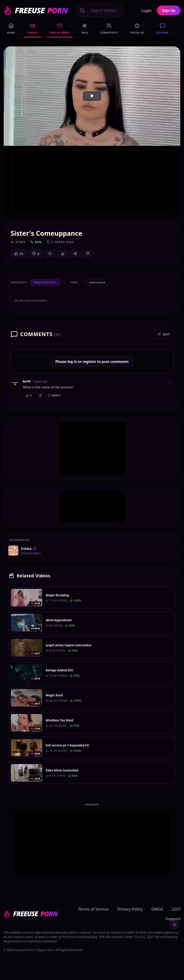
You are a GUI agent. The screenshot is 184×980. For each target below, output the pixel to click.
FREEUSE (36, 10)
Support (173, 919)
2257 (176, 909)
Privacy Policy (130, 909)
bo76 (27, 381)
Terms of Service (93, 909)
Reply (54, 395)
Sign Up (169, 10)
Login (146, 10)
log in (72, 362)
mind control (95, 282)
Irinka (29, 549)
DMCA (157, 909)
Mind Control (45, 282)
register (89, 362)
